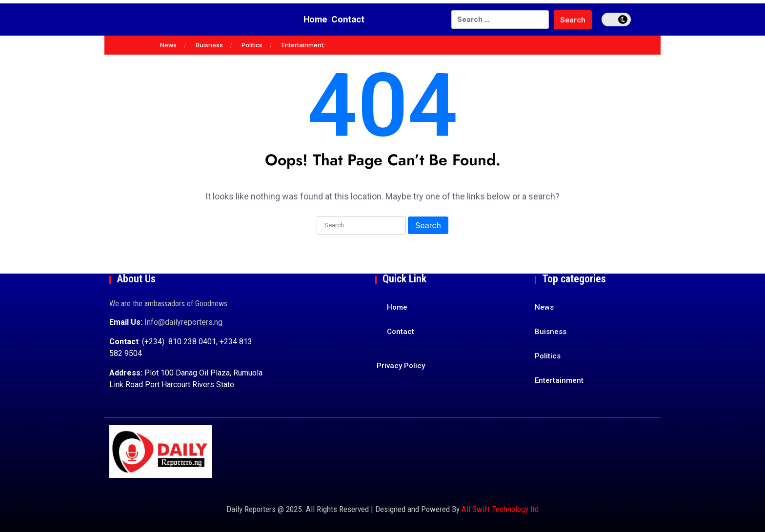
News (168, 45)
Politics (252, 45)
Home (309, 20)
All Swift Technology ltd (500, 509)
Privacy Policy (401, 366)
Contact (354, 20)
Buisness (209, 45)
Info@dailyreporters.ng (183, 322)
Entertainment (302, 45)
